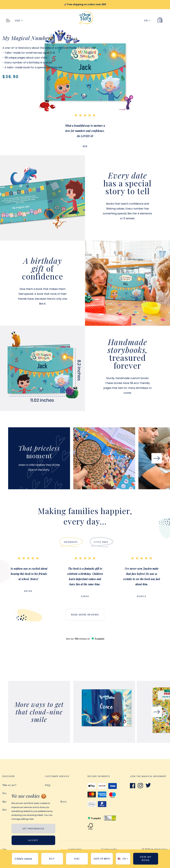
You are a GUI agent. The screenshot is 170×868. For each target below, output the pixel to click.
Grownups (71, 542)
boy (52, 859)
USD (19, 21)
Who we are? (9, 785)
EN (147, 21)
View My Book (146, 859)
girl (77, 859)
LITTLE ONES (101, 542)
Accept (33, 840)
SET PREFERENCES (33, 829)
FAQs (48, 785)
